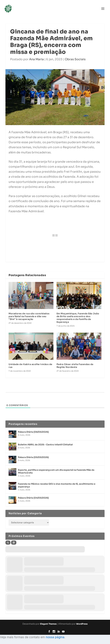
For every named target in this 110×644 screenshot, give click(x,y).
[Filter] (14, 543)
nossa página (55, 637)
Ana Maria (36, 59)
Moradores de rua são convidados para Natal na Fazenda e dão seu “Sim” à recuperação (29, 316)
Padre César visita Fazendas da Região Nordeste (75, 366)
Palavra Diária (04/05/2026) (33, 498)
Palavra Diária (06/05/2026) (33, 432)
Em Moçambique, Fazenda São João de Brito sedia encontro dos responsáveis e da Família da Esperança (78, 318)
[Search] (8, 543)
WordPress (82, 624)
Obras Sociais (75, 59)
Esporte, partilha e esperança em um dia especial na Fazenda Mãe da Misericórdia (56, 471)
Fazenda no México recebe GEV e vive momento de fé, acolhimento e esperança (57, 485)
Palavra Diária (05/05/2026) (33, 457)
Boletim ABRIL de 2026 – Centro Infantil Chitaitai (45, 445)
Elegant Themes (48, 624)
